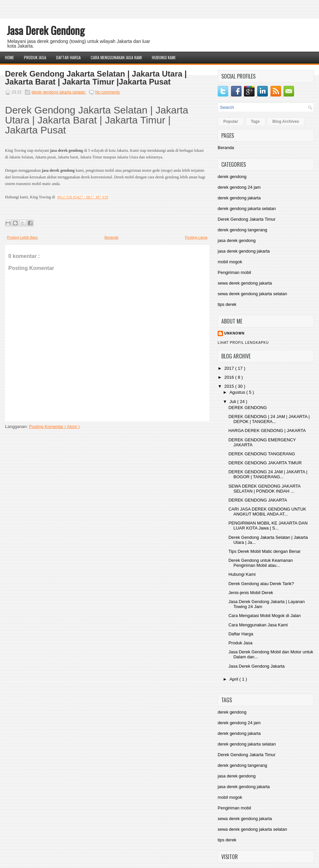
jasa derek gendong (237, 240)
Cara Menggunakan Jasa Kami (116, 57)
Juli (233, 402)
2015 (230, 386)
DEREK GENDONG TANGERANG (262, 454)
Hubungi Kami (164, 57)
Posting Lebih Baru (22, 237)
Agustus (238, 392)
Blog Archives (286, 121)
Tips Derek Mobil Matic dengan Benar (264, 551)
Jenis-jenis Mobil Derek (251, 593)
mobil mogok (230, 262)
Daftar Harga (68, 57)
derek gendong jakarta (239, 198)
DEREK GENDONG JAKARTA (258, 500)
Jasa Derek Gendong (46, 30)
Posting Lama (196, 237)
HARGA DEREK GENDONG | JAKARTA (267, 431)
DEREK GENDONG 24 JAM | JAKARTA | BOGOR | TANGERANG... (268, 474)
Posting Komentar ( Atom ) (54, 427)
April (235, 679)
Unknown (234, 333)
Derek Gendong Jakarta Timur (247, 219)
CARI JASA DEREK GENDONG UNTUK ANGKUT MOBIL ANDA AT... (267, 512)
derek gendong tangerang (242, 230)
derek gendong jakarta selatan (59, 92)
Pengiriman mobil (234, 272)
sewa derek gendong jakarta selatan (252, 294)
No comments (108, 92)
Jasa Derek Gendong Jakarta (256, 666)
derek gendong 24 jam (239, 187)
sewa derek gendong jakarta (245, 283)
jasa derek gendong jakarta (244, 251)
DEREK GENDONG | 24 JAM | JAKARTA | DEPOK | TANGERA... (269, 419)
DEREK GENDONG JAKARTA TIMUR (265, 463)
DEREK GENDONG (248, 408)
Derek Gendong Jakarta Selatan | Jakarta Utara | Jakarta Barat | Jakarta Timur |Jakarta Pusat (96, 78)
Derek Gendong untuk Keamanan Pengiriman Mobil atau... (261, 563)
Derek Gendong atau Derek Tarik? (261, 584)
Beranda (112, 237)
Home (9, 57)
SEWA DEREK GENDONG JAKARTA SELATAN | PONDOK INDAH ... (264, 489)
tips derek (227, 304)
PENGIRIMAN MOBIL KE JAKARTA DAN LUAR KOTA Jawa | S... (268, 526)
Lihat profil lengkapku (243, 343)
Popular (231, 121)
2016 (230, 377)
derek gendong (232, 177)
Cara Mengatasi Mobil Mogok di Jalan (265, 616)
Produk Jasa (35, 57)
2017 (230, 368)
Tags (255, 121)
